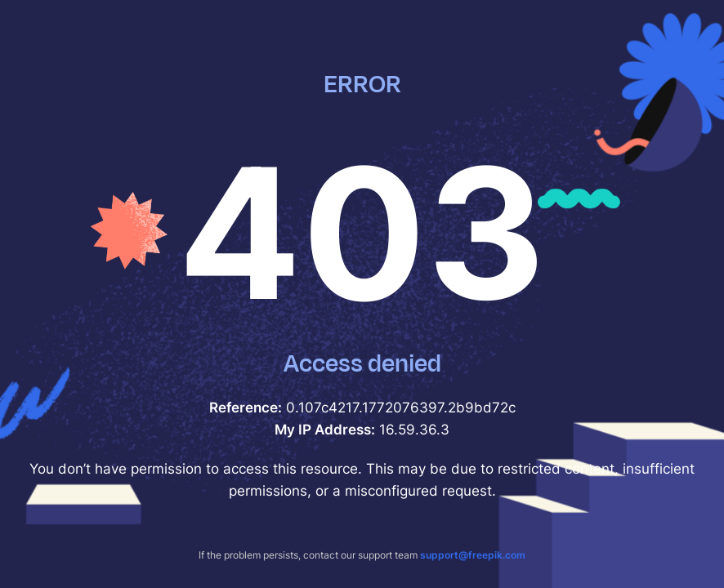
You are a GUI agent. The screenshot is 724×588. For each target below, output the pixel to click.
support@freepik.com (473, 555)
